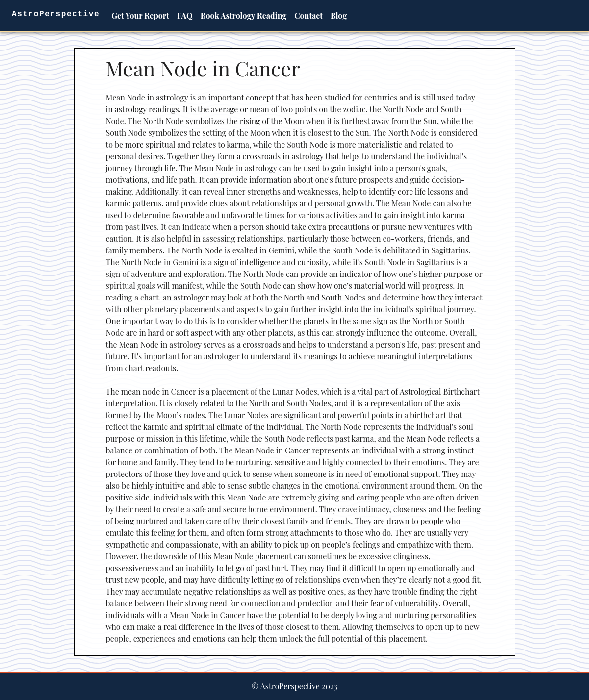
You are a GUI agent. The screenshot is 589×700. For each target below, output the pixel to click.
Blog (339, 15)
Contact (308, 15)
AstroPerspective (56, 14)
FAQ (185, 15)
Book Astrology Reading (244, 15)
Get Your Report (140, 15)
